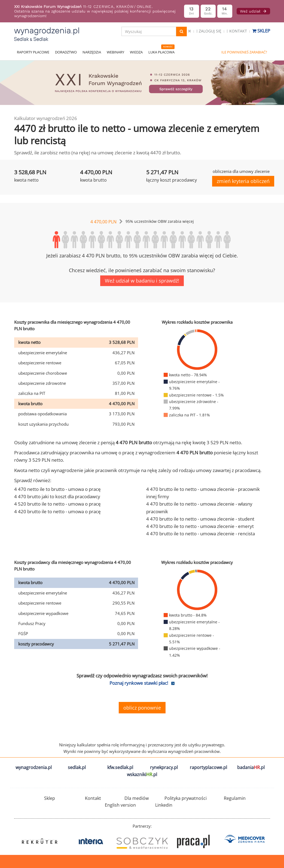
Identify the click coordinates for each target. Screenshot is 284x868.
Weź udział (253, 11)
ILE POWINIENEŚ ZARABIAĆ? (244, 52)
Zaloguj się (209, 31)
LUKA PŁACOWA (161, 52)
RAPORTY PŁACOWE (33, 52)
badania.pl (251, 767)
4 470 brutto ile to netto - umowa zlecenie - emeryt (200, 526)
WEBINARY (115, 52)
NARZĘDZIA (92, 52)
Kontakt (237, 31)
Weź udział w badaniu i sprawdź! (142, 281)
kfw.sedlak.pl (120, 767)
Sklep (261, 31)
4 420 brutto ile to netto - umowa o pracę (57, 511)
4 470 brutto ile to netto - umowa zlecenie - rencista (201, 534)
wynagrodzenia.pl (34, 767)
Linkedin (164, 805)
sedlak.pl (77, 767)
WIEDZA (136, 52)
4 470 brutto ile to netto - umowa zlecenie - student (200, 519)
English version (120, 805)
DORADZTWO (66, 52)
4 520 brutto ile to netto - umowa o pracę (57, 504)
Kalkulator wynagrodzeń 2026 (46, 118)
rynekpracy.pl (164, 767)
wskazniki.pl (142, 774)
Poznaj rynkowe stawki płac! (139, 683)
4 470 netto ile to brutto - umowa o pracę (57, 489)
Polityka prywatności (186, 798)
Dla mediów (137, 798)
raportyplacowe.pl (208, 767)
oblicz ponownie (142, 708)
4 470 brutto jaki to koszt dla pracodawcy (57, 496)
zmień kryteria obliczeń (243, 181)
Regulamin (235, 798)
